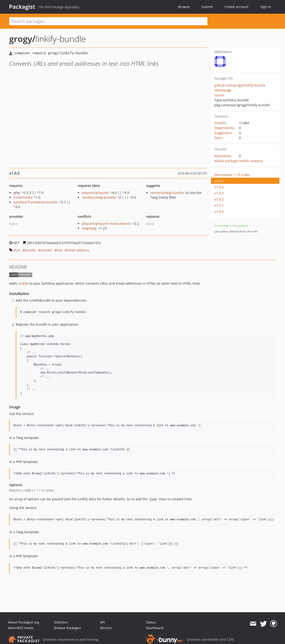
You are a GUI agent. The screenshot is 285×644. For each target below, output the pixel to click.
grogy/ (22, 39)
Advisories (223, 156)
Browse (184, 7)
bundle (30, 250)
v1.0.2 (219, 199)
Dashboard (155, 628)
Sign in (266, 7)
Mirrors (106, 628)
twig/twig (89, 228)
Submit (207, 7)
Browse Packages (67, 628)
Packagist (22, 7)
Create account (237, 7)
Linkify (23, 283)
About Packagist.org (24, 622)
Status (151, 622)
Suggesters (223, 133)
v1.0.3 (219, 193)
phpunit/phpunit (95, 193)
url (18, 250)
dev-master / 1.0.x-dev (232, 175)
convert (46, 250)
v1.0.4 (219, 187)
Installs (220, 123)
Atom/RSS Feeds (21, 628)
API (103, 622)
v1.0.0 (219, 211)
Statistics (61, 622)
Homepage (223, 90)
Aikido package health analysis (239, 161)
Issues (219, 95)
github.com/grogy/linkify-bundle (240, 85)
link (59, 250)
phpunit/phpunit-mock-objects (106, 224)
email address (78, 250)
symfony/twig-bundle (99, 197)
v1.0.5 (219, 181)
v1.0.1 (219, 205)
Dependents (224, 128)
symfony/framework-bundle (35, 202)
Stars (218, 138)
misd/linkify (23, 197)
